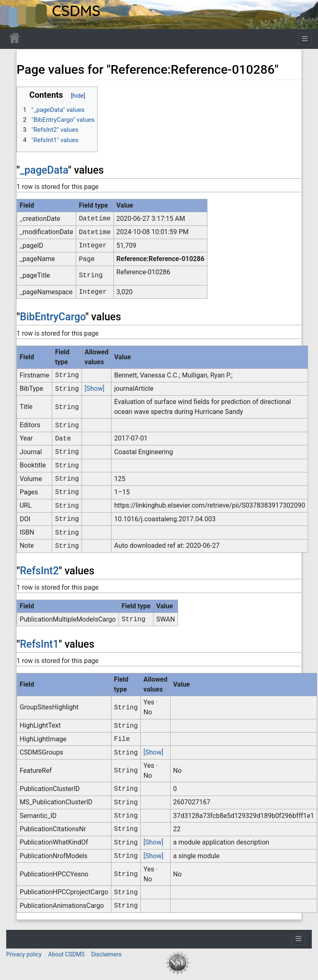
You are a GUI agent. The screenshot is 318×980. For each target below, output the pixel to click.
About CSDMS (66, 954)
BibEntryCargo (53, 317)
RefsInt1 (39, 644)
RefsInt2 (39, 571)
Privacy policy (24, 954)
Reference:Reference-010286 (160, 259)
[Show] (94, 388)
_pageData (44, 170)
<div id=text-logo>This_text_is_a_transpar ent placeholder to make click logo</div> (13, 15)
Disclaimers (106, 954)
